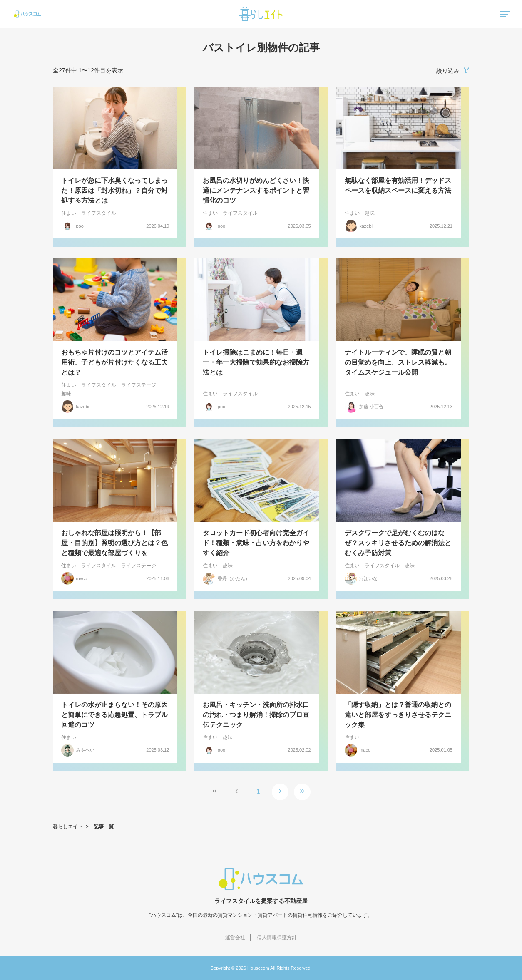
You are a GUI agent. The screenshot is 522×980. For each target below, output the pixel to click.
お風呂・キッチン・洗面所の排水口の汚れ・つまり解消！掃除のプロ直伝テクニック (256, 715)
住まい (69, 213)
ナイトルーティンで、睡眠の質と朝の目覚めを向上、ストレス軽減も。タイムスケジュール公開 (398, 362)
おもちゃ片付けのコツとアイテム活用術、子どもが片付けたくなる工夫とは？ (114, 362)
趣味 (370, 213)
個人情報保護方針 (277, 938)
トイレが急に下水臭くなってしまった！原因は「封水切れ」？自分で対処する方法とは (114, 190)
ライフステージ (139, 385)
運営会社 (235, 938)
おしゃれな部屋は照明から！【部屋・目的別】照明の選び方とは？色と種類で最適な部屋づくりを (114, 543)
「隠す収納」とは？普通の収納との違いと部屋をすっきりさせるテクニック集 (398, 715)
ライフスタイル (99, 213)
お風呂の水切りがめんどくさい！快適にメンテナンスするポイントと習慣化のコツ (256, 190)
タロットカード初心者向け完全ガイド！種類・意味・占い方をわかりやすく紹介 (256, 543)
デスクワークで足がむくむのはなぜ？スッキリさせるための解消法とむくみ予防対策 (398, 543)
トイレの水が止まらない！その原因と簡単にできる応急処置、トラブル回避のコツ (114, 715)
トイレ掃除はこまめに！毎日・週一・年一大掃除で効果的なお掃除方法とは (256, 362)
